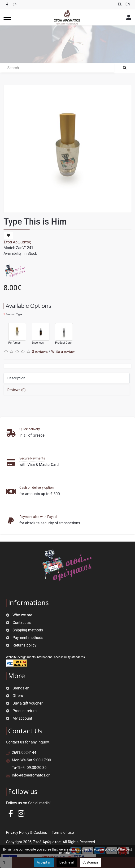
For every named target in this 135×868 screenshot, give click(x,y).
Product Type (14, 314)
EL (121, 4)
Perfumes (15, 332)
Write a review (63, 352)
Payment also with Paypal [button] (38, 517)
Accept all (44, 862)
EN (128, 4)
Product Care (62, 332)
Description (16, 378)
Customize (90, 862)
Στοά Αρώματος (17, 242)
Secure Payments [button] (32, 458)
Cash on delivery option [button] (37, 488)
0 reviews (40, 352)
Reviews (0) (17, 390)
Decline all (67, 862)
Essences (38, 332)
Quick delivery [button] (30, 429)
